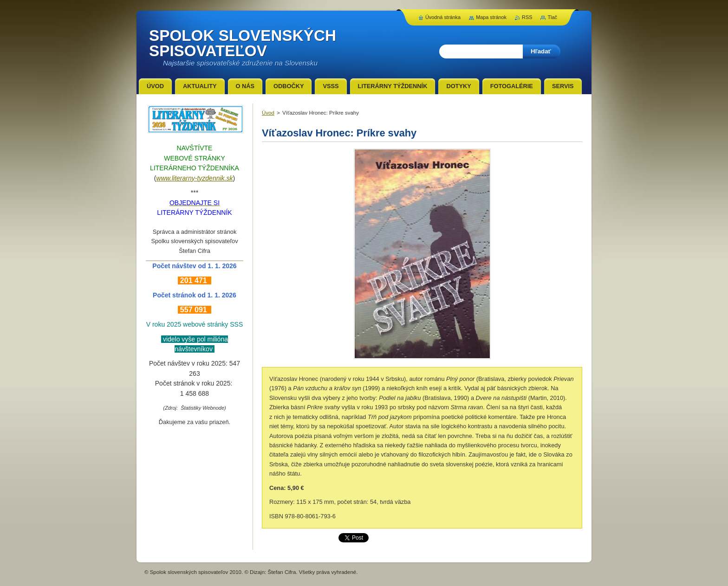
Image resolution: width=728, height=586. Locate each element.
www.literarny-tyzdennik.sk (195, 178)
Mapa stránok (491, 17)
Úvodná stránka (443, 17)
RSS (527, 17)
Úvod (268, 113)
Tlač (552, 17)
